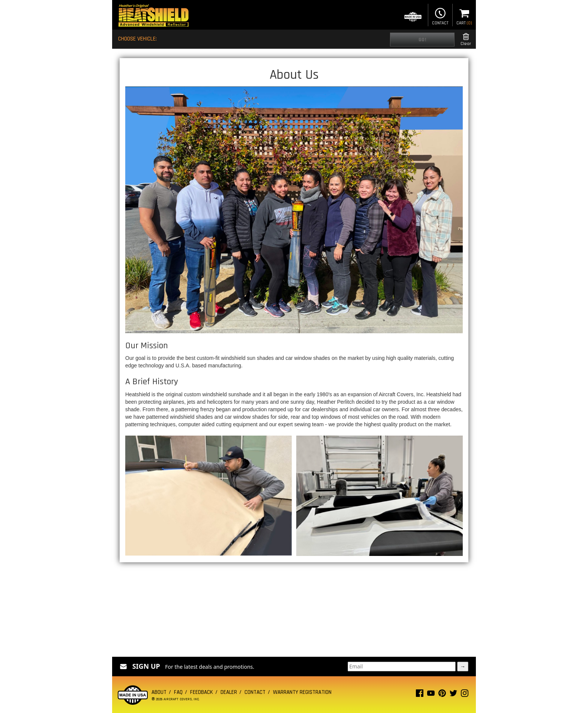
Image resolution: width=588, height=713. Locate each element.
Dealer (229, 692)
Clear (466, 40)
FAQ (178, 692)
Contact (440, 16)
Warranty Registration (302, 692)
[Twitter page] (453, 695)
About (159, 692)
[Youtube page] (431, 695)
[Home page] (153, 16)
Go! (422, 40)
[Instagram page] (465, 695)
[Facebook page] (420, 695)
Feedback (202, 692)
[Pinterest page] (442, 695)
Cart (464, 16)
